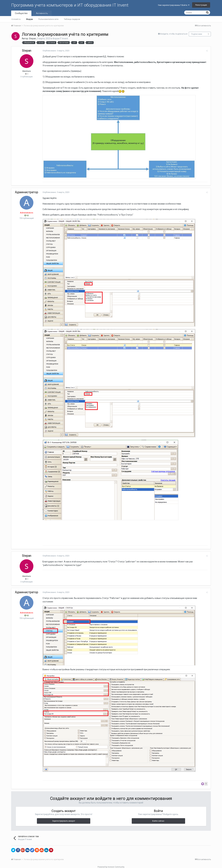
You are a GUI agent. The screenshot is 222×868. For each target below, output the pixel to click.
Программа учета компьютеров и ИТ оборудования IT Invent (70, 5)
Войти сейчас (158, 817)
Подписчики (197, 34)
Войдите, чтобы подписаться (174, 34)
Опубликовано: (55, 51)
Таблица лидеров (72, 19)
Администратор (27, 192)
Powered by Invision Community (111, 864)
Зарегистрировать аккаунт (64, 817)
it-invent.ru (16, 19)
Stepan (32, 38)
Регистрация (201, 5)
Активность (42, 13)
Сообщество (21, 13)
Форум (29, 19)
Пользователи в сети (48, 19)
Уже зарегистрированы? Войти (174, 5)
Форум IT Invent (60, 38)
